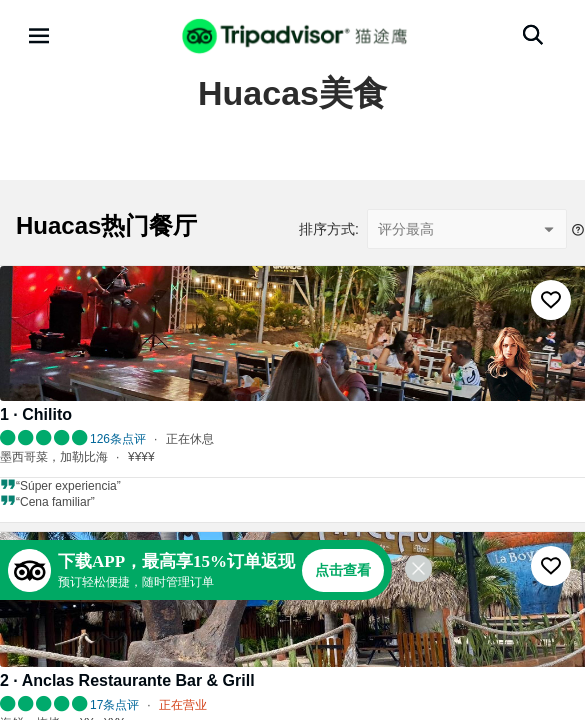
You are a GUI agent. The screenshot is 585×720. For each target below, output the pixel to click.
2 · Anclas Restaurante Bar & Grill (127, 680)
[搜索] (533, 35)
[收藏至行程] (551, 300)
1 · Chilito (36, 414)
